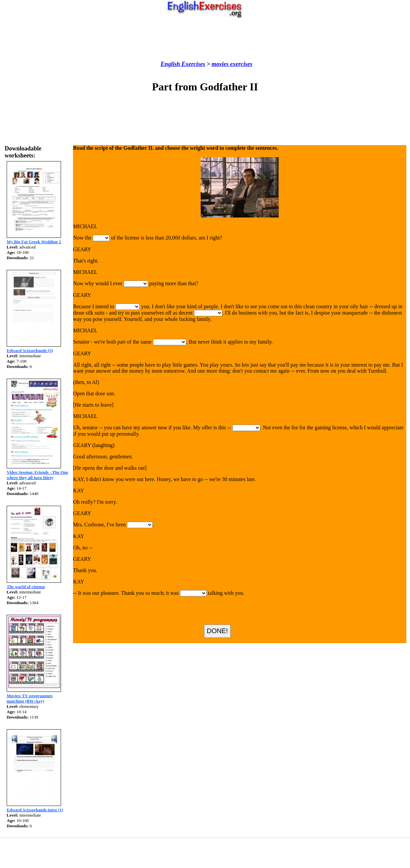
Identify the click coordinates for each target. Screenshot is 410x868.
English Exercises (183, 64)
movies (220, 64)
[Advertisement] (205, 40)
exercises (240, 64)
